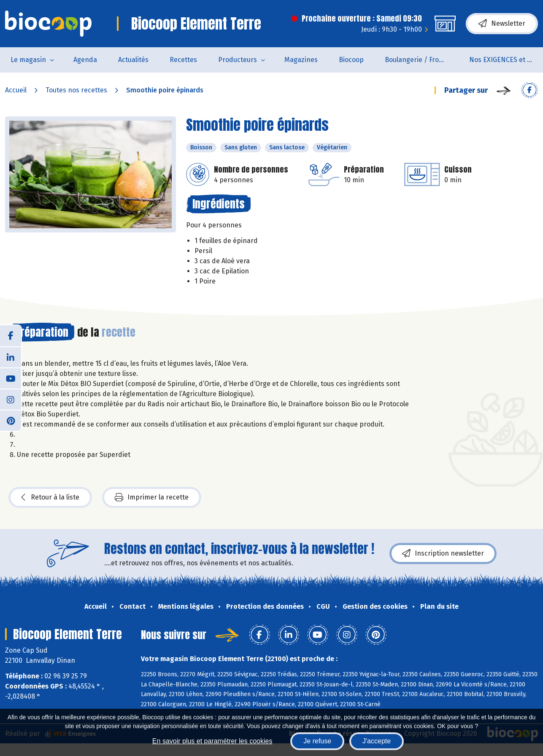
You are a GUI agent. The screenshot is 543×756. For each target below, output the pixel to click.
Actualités (133, 60)
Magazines (301, 60)
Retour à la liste (50, 497)
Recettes (183, 60)
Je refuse (317, 741)
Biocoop (351, 60)
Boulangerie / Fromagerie (422, 60)
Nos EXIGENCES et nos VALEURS (506, 60)
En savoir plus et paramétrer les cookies (212, 741)
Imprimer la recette (152, 497)
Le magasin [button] (28, 60)
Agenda (85, 60)
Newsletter (502, 24)
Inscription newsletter (443, 553)
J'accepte (377, 741)
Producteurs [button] (238, 60)
